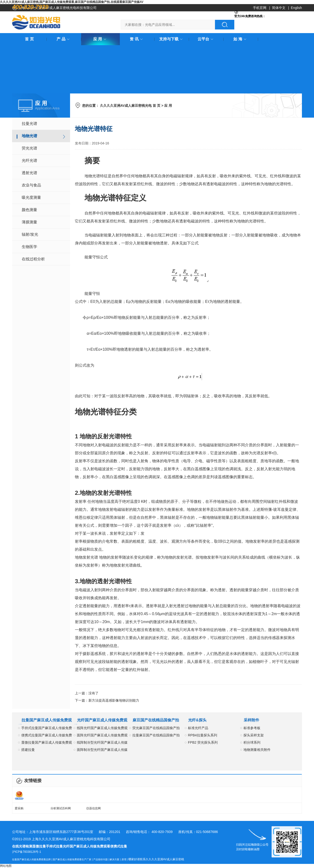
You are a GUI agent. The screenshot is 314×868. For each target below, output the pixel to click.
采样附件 (251, 720)
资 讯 (137, 39)
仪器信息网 (93, 808)
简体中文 (279, 8)
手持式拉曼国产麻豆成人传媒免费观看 (47, 729)
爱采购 (19, 808)
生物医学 (29, 247)
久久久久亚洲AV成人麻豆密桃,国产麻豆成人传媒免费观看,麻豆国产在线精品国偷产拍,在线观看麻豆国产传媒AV (72, 2)
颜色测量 (29, 210)
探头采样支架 (254, 735)
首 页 (29, 39)
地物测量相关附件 (257, 750)
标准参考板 (252, 728)
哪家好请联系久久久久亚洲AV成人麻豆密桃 (156, 859)
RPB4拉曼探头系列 (203, 735)
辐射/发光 (30, 234)
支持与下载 (172, 39)
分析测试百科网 (61, 808)
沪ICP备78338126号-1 (27, 852)
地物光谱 (29, 136)
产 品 (64, 39)
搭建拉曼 (28, 750)
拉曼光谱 (29, 124)
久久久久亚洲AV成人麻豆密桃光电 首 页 (130, 106)
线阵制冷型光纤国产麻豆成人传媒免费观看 (102, 743)
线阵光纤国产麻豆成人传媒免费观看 (102, 729)
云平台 (206, 39)
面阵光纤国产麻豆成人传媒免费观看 (102, 736)
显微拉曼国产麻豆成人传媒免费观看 (47, 743)
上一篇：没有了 (87, 693)
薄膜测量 (29, 222)
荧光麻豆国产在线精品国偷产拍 (156, 728)
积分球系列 (252, 742)
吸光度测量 (31, 197)
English (296, 8)
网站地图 (6, 866)
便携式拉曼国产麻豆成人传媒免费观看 (47, 736)
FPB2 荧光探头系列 (203, 742)
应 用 (100, 39)
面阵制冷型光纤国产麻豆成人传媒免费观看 (102, 751)
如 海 (241, 39)
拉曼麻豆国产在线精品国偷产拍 (156, 735)
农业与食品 (31, 185)
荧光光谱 (29, 148)
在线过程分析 (33, 259)
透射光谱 (29, 173)
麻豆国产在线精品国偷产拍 (156, 720)
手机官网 (260, 8)
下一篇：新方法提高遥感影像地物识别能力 (107, 700)
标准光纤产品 (198, 728)
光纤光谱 (29, 160)
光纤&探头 (197, 720)
